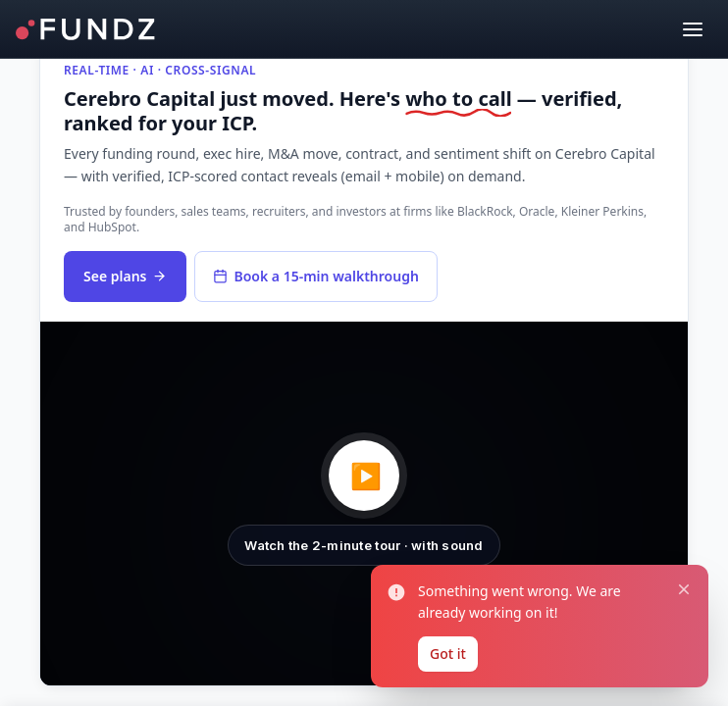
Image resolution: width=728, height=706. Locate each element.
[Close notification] (679, 576)
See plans (125, 276)
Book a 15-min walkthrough (315, 276)
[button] (364, 504)
